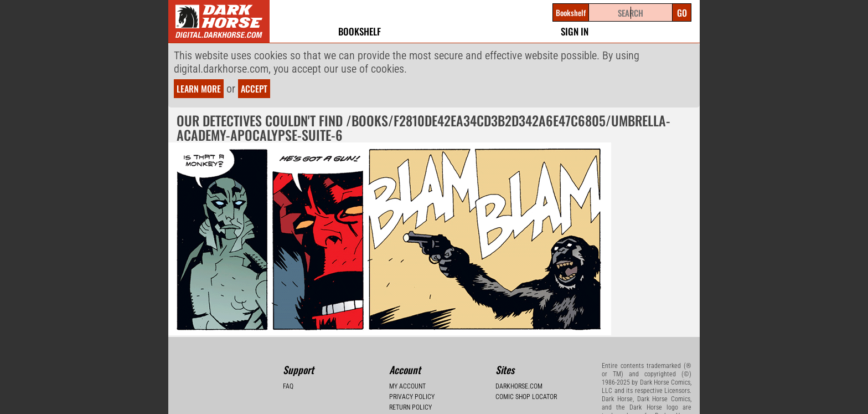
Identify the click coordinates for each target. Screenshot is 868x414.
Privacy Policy (412, 397)
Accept (254, 89)
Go (682, 13)
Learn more (199, 89)
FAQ (288, 386)
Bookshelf (360, 31)
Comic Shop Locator (526, 397)
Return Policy (410, 407)
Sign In (575, 31)
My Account (407, 386)
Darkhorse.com (519, 386)
